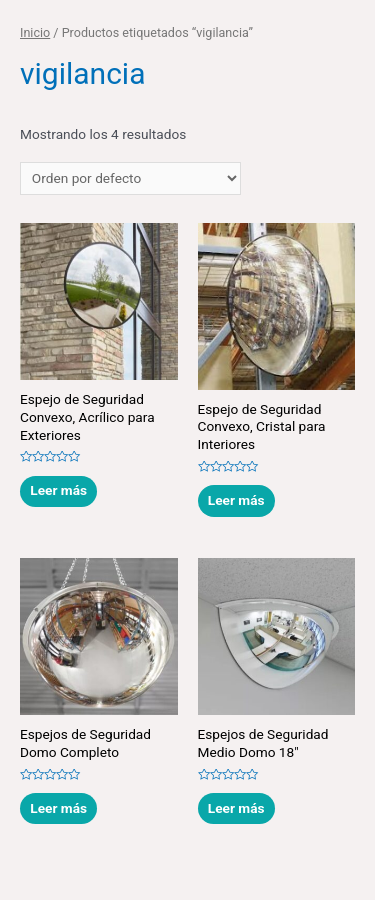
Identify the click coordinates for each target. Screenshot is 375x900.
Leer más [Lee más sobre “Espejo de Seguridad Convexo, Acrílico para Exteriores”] (58, 490)
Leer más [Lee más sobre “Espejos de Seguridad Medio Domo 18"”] (236, 808)
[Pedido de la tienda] (130, 179)
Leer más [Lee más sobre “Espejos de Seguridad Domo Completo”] (58, 808)
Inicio (35, 32)
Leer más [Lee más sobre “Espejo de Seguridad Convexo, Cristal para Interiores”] (236, 500)
